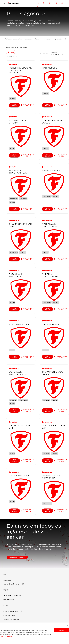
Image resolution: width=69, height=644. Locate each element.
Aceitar (62, 630)
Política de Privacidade (7, 636)
